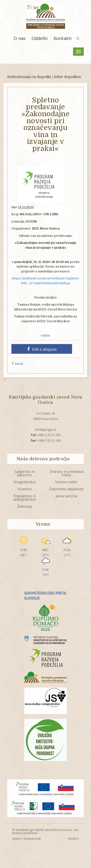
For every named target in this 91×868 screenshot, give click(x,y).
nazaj (17, 364)
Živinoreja (25, 506)
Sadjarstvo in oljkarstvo (25, 473)
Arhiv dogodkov (67, 77)
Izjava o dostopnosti (26, 838)
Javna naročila (66, 496)
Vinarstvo (25, 489)
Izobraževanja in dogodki (29, 77)
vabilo (45, 335)
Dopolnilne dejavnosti (66, 489)
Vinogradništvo (25, 482)
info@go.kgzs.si (45, 430)
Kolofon (73, 838)
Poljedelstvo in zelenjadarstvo (25, 498)
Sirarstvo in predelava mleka (66, 473)
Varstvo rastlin (66, 482)
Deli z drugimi (42, 349)
